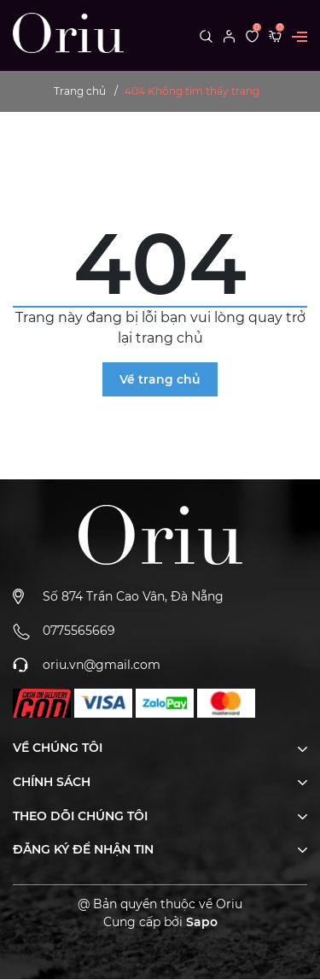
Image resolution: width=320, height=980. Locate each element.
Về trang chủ (160, 379)
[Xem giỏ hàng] (275, 35)
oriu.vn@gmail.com (102, 665)
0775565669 (79, 631)
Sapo (202, 922)
